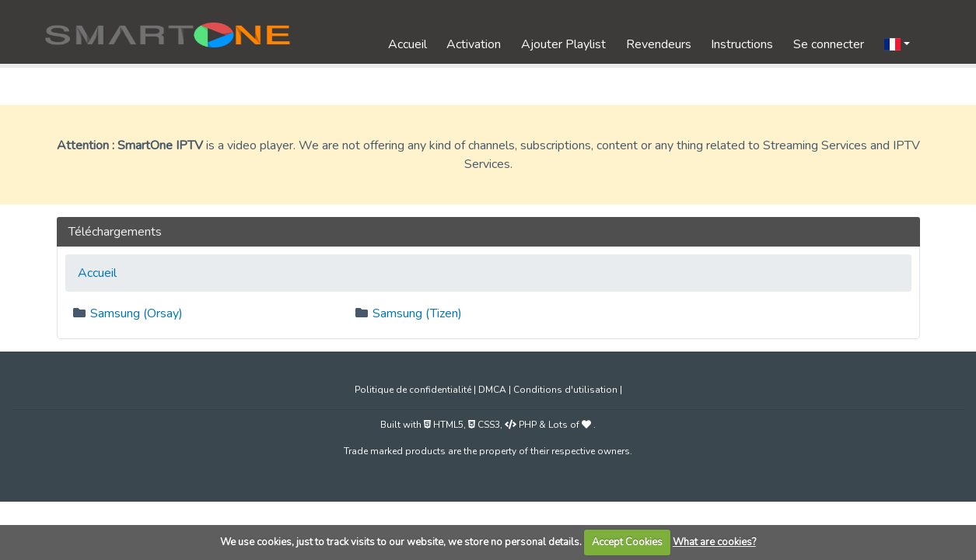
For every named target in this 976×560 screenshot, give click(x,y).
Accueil (408, 44)
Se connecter (829, 44)
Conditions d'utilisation (565, 390)
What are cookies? (714, 542)
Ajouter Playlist (563, 44)
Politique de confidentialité (413, 390)
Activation (474, 44)
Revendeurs (659, 44)
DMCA (492, 390)
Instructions (742, 44)
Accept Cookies (627, 542)
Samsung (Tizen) (417, 313)
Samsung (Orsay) (136, 313)
